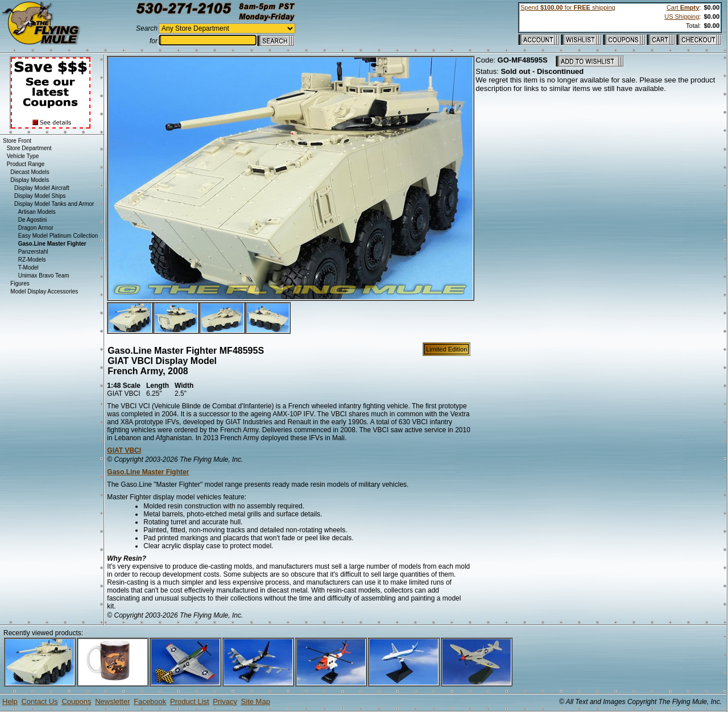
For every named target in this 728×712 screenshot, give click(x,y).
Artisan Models (37, 212)
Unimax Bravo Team (44, 276)
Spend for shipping (568, 7)
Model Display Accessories (44, 291)
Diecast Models (30, 172)
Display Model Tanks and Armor (54, 204)
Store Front (17, 141)
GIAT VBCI (124, 450)
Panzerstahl (33, 252)
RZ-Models (32, 260)
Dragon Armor (36, 228)
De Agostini (33, 220)
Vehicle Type (23, 156)
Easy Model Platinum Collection (58, 236)
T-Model (28, 268)
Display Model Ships (40, 196)
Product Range (26, 164)
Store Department (29, 148)
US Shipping (682, 16)
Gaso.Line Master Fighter (148, 472)
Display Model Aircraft (42, 188)
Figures (20, 283)
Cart (683, 7)
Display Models (30, 180)
